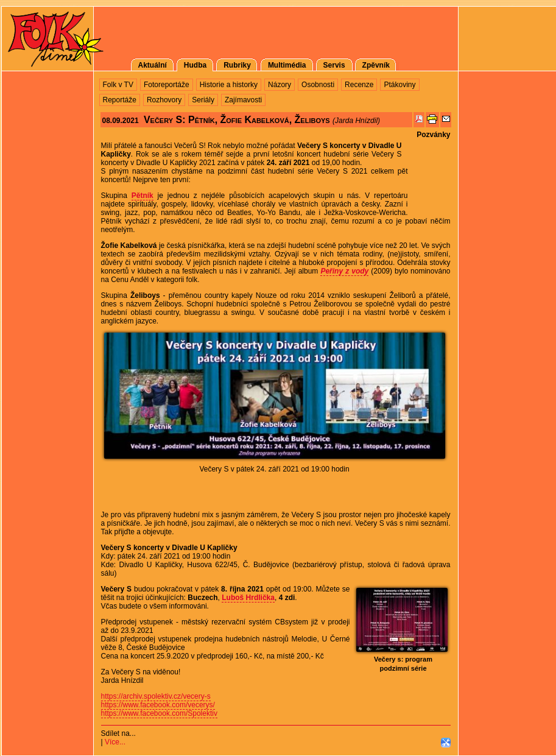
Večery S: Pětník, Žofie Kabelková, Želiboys (237, 120)
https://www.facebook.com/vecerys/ (158, 705)
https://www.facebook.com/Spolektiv (159, 713)
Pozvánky (433, 135)
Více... (115, 742)
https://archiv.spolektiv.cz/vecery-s (156, 696)
